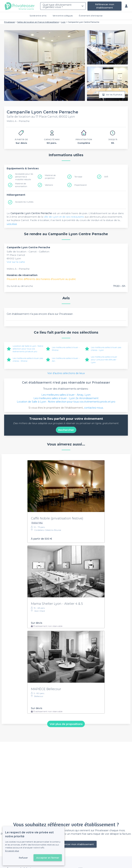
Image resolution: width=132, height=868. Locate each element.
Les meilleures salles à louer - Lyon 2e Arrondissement (66, 398)
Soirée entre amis (38, 16)
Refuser (23, 858)
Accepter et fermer (48, 858)
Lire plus (12, 224)
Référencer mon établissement (105, 6)
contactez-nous (93, 408)
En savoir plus (12, 851)
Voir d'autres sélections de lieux (66, 373)
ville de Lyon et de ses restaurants (64, 217)
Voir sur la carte (16, 262)
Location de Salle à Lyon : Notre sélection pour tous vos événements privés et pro (28, 349)
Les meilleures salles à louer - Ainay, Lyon (66, 395)
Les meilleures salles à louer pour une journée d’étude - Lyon (104, 360)
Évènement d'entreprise (91, 16)
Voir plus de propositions (66, 724)
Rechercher (66, 430)
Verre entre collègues (63, 16)
